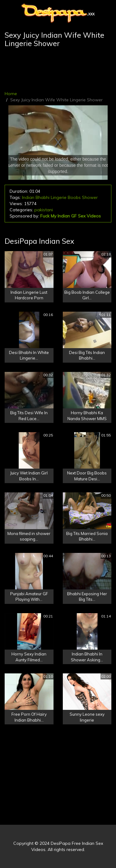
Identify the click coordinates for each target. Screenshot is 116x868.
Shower (90, 197)
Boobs (74, 197)
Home (11, 94)
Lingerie (59, 197)
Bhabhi (43, 197)
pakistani (44, 210)
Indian (28, 197)
